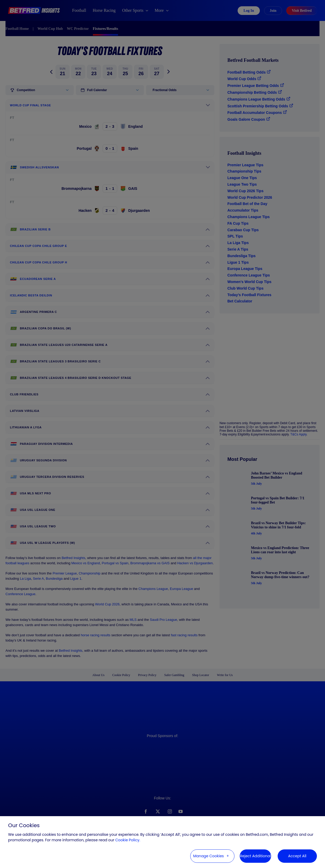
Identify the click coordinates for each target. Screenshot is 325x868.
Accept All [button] (297, 856)
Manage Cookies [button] (208, 856)
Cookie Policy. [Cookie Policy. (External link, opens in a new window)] (128, 840)
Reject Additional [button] (255, 856)
